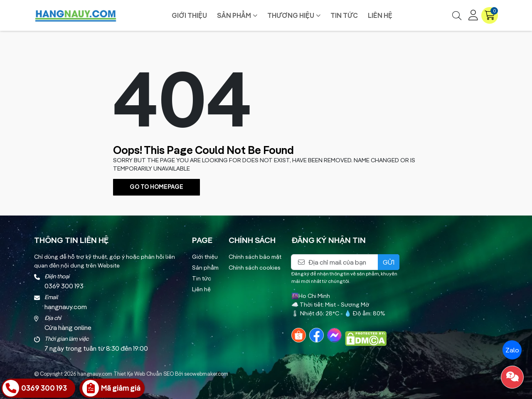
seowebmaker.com (206, 374)
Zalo (512, 350)
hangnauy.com (95, 374)
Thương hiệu (291, 15)
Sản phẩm (234, 15)
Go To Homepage (156, 187)
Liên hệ (380, 15)
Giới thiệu (189, 15)
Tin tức (344, 15)
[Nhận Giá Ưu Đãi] (112, 388)
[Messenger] (334, 335)
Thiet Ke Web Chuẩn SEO (144, 374)
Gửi (389, 262)
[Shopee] (299, 335)
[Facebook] (316, 335)
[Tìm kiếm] (457, 15)
